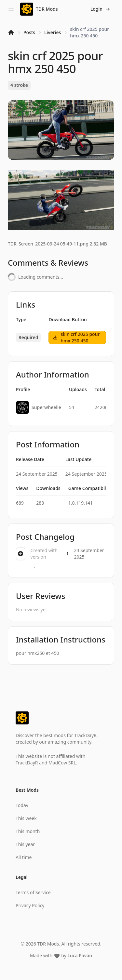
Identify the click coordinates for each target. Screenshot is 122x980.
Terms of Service (33, 892)
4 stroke (19, 85)
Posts (29, 32)
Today (22, 805)
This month (28, 831)
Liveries (53, 32)
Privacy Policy (30, 905)
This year (25, 844)
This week (26, 818)
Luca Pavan (80, 955)
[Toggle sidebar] (11, 9)
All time (24, 857)
